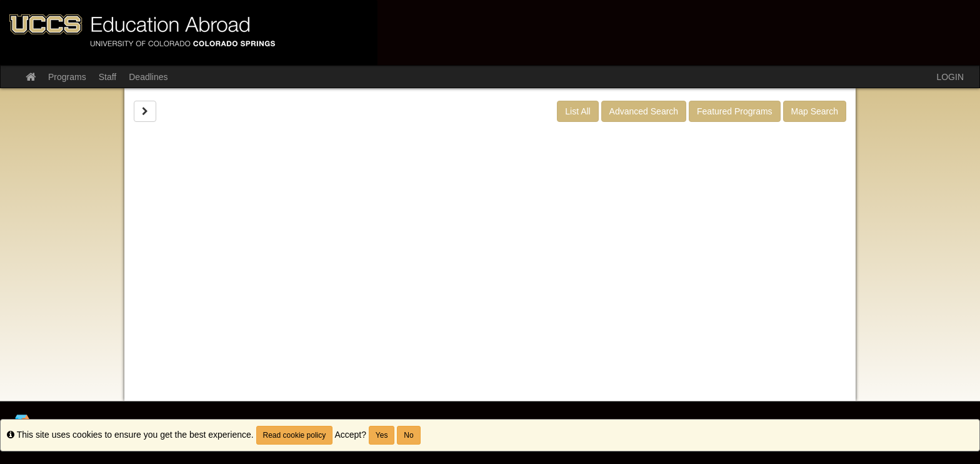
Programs (67, 77)
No (408, 435)
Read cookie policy (295, 435)
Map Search (815, 111)
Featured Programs (735, 111)
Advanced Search (644, 111)
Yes (382, 435)
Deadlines (148, 77)
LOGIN (950, 77)
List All (577, 111)
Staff (108, 77)
